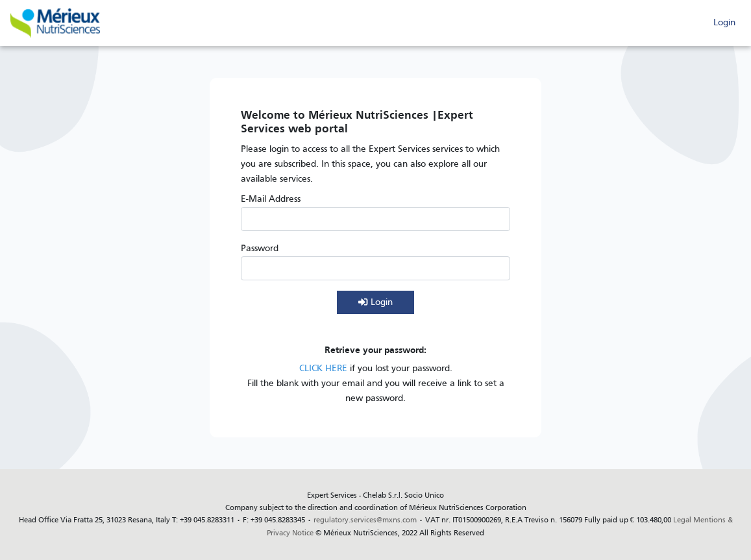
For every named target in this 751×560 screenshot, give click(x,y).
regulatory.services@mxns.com (365, 520)
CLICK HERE (323, 369)
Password (260, 249)
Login (724, 23)
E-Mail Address (271, 200)
